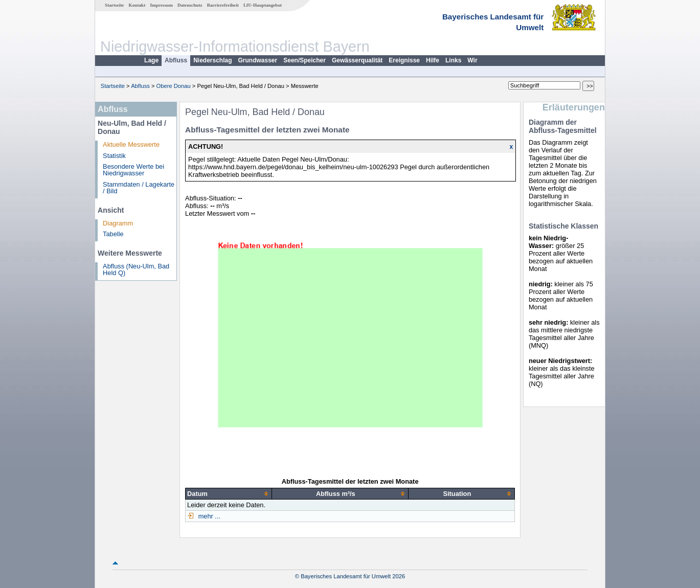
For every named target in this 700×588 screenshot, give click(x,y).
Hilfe (433, 60)
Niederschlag (212, 60)
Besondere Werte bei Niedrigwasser (133, 170)
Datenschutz (190, 5)
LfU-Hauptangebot (263, 5)
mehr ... (208, 516)
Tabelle (113, 234)
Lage (151, 60)
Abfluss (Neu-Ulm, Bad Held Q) (136, 269)
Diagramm (118, 223)
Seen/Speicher (304, 60)
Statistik (114, 156)
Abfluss (176, 60)
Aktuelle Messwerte (131, 144)
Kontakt (137, 5)
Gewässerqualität (357, 60)
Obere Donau (174, 86)
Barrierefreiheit (223, 5)
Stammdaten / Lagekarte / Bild (139, 188)
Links (453, 60)
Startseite (114, 5)
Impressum (162, 5)
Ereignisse (404, 60)
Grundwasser (258, 60)
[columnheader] (229, 493)
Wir (472, 60)
